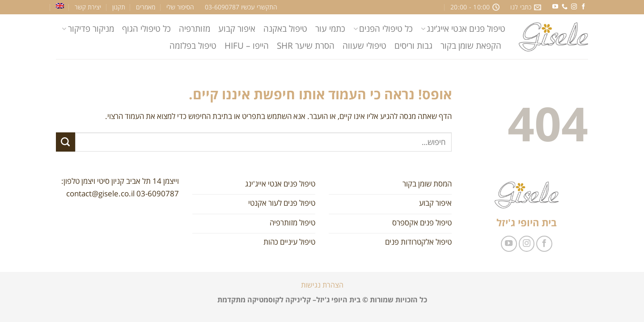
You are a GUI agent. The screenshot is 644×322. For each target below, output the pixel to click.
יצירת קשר (88, 7)
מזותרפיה (195, 28)
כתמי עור (330, 28)
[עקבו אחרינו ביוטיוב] (555, 7)
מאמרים (146, 7)
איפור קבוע (237, 28)
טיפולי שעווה (364, 45)
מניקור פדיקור (88, 28)
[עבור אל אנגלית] (60, 6)
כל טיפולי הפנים (383, 28)
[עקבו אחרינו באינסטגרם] (574, 7)
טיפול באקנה (285, 28)
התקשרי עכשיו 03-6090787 (241, 7)
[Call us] (565, 7)
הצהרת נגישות (322, 285)
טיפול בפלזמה (193, 45)
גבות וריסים (413, 45)
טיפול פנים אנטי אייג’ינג (463, 28)
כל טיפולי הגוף (146, 28)
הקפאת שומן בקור (471, 45)
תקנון (119, 7)
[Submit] (66, 142)
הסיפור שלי (180, 7)
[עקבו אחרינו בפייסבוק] (583, 7)
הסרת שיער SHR (306, 45)
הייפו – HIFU (247, 45)
